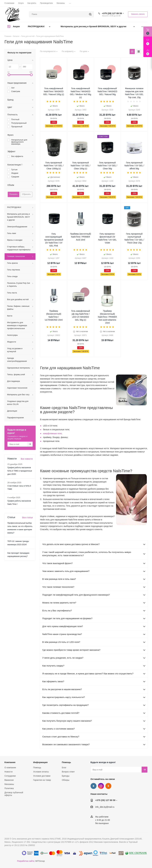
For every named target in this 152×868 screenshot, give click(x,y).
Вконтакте (94, 786)
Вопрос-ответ (68, 772)
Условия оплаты (41, 772)
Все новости (27, 459)
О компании (10, 768)
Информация (40, 762)
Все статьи (27, 518)
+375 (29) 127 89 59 (112, 13)
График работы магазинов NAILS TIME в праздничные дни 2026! (20, 471)
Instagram (101, 786)
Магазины (9, 784)
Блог (64, 768)
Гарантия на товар (42, 780)
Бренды (66, 776)
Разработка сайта (26, 861)
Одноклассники (108, 786)
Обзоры (66, 780)
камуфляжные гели (52, 433)
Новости (8, 772)
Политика (9, 788)
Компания (10, 762)
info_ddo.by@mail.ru (105, 807)
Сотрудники (10, 776)
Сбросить (26, 194)
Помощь (37, 768)
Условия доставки (42, 776)
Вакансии (9, 780)
